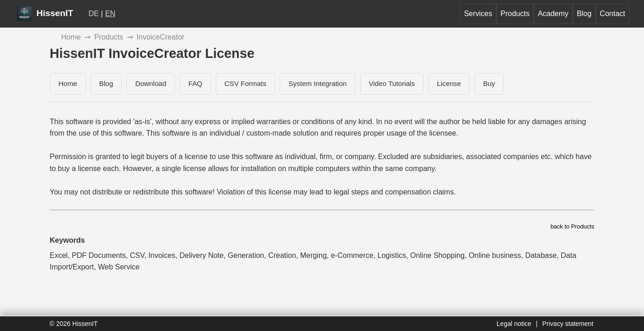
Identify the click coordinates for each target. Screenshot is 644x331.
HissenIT (45, 13)
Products (515, 14)
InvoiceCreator (161, 37)
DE (94, 14)
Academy (553, 14)
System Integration (318, 83)
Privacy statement (568, 324)
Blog (584, 14)
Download (151, 83)
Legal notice (514, 324)
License (449, 83)
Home (71, 37)
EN (110, 14)
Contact (612, 14)
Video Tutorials (392, 83)
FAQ (195, 83)
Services (478, 14)
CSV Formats (245, 83)
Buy (489, 83)
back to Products (572, 226)
